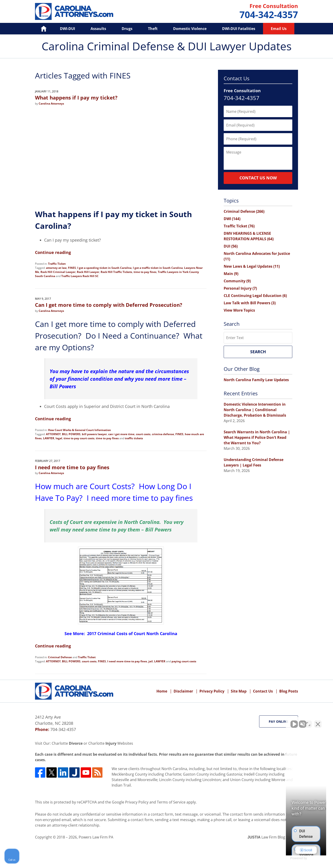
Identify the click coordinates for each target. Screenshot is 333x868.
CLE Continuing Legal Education (255, 296)
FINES (72, 268)
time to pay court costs (79, 438)
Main (231, 274)
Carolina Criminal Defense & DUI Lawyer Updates (74, 11)
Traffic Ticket (57, 264)
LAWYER (49, 438)
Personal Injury (240, 288)
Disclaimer (183, 691)
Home (40, 29)
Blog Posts (289, 691)
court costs (143, 434)
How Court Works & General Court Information (79, 430)
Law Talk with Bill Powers (250, 303)
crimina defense (163, 434)
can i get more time (121, 434)
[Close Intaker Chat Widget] (318, 722)
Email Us (279, 29)
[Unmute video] (252, 722)
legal (59, 438)
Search (258, 352)
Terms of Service (171, 802)
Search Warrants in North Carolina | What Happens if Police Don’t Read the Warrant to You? (257, 437)
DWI (232, 219)
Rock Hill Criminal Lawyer (58, 272)
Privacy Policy (212, 691)
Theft (153, 29)
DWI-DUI (67, 29)
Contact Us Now (258, 178)
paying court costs (184, 661)
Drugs (127, 29)
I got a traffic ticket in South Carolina (158, 268)
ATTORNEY (53, 434)
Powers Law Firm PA (96, 837)
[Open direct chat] (308, 722)
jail (151, 661)
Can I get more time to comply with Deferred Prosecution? (109, 305)
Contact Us (263, 691)
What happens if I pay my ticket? (76, 97)
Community (237, 281)
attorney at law (56, 268)
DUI (231, 246)
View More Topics (239, 310)
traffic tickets (134, 438)
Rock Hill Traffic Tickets (116, 272)
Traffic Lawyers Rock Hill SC (80, 276)
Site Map (239, 691)
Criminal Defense (60, 657)
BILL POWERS (71, 434)
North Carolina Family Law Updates (256, 380)
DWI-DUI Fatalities (239, 29)
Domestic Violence (190, 29)
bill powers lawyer (94, 434)
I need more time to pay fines (72, 467)
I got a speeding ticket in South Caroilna (104, 268)
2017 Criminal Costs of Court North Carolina (132, 633)
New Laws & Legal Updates (252, 266)
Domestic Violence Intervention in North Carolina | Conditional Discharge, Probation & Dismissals (255, 410)
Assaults (98, 29)
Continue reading (53, 252)
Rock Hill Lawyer (88, 272)
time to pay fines (145, 272)
